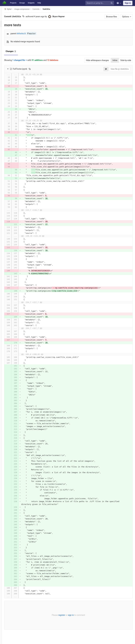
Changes (16, 51)
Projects (13, 3)
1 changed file (25, 60)
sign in (74, 615)
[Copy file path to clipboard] (35, 69)
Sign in (128, 3)
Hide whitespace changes (97, 60)
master (37, 34)
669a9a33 (27, 34)
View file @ (120, 69)
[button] (4, 641)
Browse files (112, 17)
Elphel (13, 9)
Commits (41, 9)
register (64, 615)
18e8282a (52, 9)
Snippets (31, 3)
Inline (115, 60)
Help (39, 3)
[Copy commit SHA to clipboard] (29, 17)
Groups (22, 3)
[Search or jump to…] (100, 3)
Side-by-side (126, 60)
